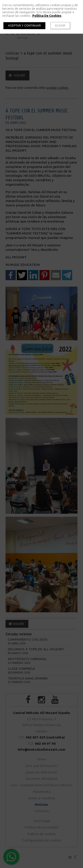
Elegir (60, 26)
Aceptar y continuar (24, 26)
